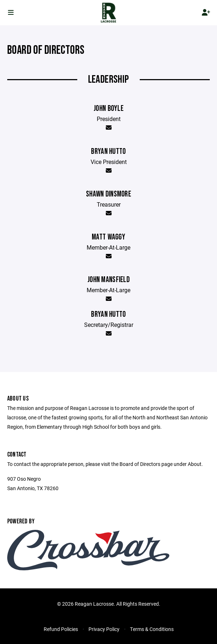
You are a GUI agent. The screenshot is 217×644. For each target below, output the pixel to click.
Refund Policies (61, 629)
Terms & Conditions (152, 629)
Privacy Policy (104, 629)
